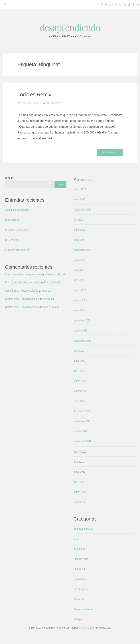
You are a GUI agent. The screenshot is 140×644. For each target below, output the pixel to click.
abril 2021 (79, 482)
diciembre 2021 (82, 411)
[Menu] (5, 5)
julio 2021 (79, 462)
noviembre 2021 (82, 421)
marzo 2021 (80, 492)
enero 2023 (79, 310)
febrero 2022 (80, 391)
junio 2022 (79, 351)
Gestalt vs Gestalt (55, 274)
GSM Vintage (12, 240)
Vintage (78, 619)
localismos (79, 549)
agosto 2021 (80, 451)
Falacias (46, 290)
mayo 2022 (79, 361)
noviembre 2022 (82, 320)
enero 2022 (79, 401)
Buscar (9, 178)
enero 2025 (79, 199)
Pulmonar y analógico (17, 230)
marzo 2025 (80, 189)
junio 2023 (79, 260)
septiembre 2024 (82, 209)
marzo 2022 (80, 381)
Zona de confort (51, 307)
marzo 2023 (80, 290)
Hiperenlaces (12, 220)
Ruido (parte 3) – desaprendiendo (23, 282)
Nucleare (84, 628)
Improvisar (48, 299)
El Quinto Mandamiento (18, 250)
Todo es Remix (34, 94)
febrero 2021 (80, 502)
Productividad (81, 559)
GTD (76, 539)
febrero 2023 (80, 300)
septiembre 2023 (82, 250)
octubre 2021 (80, 431)
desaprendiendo (70, 27)
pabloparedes (54, 103)
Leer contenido (110, 152)
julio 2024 (79, 219)
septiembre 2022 (82, 341)
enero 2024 (79, 240)
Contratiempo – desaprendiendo (22, 299)
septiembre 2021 (82, 441)
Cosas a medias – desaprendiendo (23, 274)
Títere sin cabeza (83, 609)
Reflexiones (80, 579)
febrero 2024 (80, 229)
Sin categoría (81, 589)
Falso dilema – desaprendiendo (22, 290)
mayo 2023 (79, 270)
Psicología (79, 569)
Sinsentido (79, 599)
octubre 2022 (80, 330)
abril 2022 (79, 371)
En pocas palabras (83, 529)
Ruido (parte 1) (52, 282)
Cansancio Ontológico (17, 210)
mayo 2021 (79, 472)
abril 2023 (79, 280)
